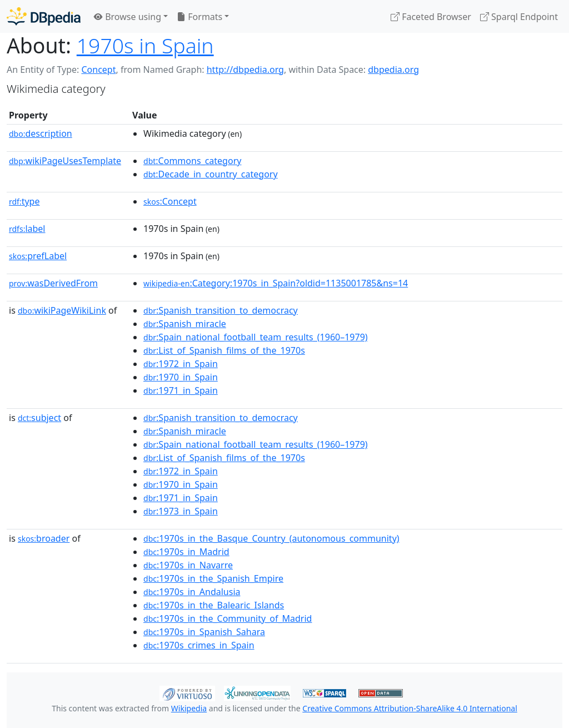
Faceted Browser (431, 17)
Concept (98, 70)
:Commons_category (192, 161)
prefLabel (38, 256)
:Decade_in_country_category (211, 174)
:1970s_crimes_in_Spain (199, 645)
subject (39, 418)
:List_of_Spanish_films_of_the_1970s (224, 350)
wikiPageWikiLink (62, 310)
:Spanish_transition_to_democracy (221, 310)
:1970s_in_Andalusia (192, 592)
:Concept (170, 201)
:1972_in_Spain (181, 364)
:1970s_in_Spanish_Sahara (204, 632)
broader (44, 538)
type (24, 201)
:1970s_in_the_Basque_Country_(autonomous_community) (271, 538)
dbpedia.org (393, 70)
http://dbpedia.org (245, 70)
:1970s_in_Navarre (188, 565)
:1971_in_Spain (181, 390)
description (41, 133)
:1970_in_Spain (181, 377)
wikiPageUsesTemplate (65, 161)
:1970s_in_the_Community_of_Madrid (228, 618)
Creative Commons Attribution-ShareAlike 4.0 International (410, 708)
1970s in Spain (145, 45)
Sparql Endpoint (519, 17)
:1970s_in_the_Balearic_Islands (214, 605)
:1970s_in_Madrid (186, 552)
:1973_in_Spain (181, 511)
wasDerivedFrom (53, 283)
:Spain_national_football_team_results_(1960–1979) (256, 337)
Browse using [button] (128, 17)
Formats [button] (199, 17)
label (27, 229)
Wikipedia (189, 708)
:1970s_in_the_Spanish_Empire (213, 578)
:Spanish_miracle (185, 324)
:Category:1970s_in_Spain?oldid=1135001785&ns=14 (276, 283)
